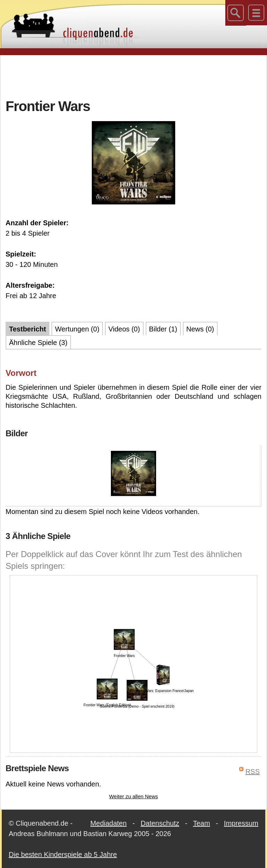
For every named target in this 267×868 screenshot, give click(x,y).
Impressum (241, 823)
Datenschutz (160, 823)
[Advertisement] (133, 76)
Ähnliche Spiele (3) (38, 343)
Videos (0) (124, 329)
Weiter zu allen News (134, 796)
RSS (253, 772)
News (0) (200, 329)
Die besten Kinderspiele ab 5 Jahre (63, 854)
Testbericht (27, 329)
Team (201, 823)
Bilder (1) (163, 329)
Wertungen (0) (77, 329)
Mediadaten (109, 823)
